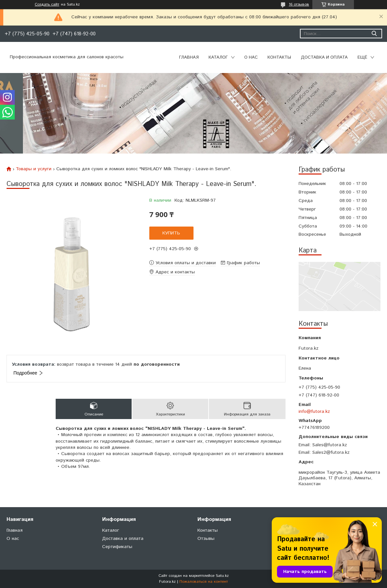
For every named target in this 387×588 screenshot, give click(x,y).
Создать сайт (47, 5)
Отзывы (206, 539)
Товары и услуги (34, 169)
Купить (171, 233)
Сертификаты (117, 547)
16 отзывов (299, 4)
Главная (189, 57)
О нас (251, 57)
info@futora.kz (314, 412)
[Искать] (374, 34)
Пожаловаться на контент (204, 582)
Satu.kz (222, 576)
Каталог (218, 57)
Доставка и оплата (324, 57)
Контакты (279, 57)
